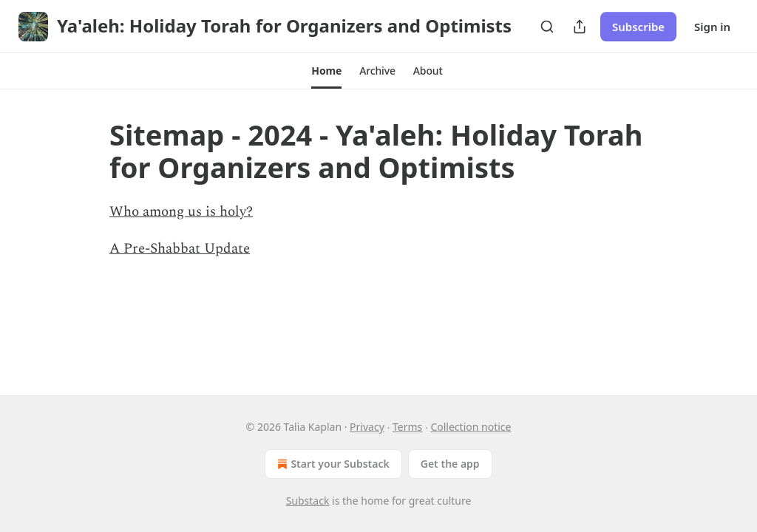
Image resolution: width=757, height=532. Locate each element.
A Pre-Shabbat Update (180, 249)
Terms (407, 427)
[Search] (547, 27)
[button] (326, 71)
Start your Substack (332, 464)
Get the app (450, 464)
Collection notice (471, 427)
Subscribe (638, 27)
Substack (308, 501)
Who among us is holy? (181, 212)
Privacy (367, 427)
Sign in (712, 27)
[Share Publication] (580, 27)
